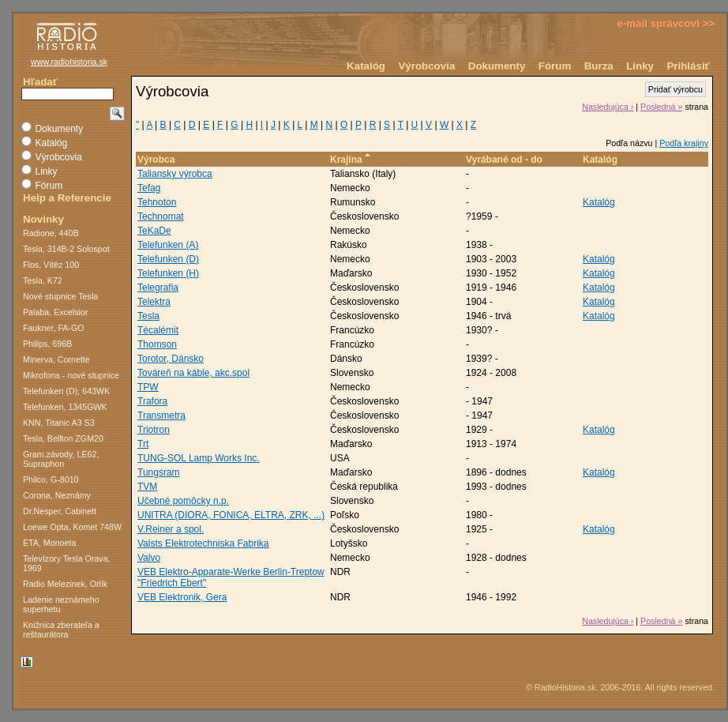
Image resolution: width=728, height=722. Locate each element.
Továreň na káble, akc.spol (193, 373)
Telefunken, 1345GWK (65, 407)
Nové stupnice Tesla (60, 296)
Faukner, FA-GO (54, 328)
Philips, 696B (47, 344)
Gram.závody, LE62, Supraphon (61, 459)
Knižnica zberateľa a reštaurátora (61, 630)
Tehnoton (157, 202)
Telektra (154, 302)
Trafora (152, 401)
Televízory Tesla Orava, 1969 (67, 563)
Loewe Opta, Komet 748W (72, 527)
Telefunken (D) (168, 259)
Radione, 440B (51, 233)
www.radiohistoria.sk (69, 62)
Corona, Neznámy (57, 495)
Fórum (555, 66)
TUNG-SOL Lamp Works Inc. (199, 458)
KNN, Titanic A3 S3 (59, 423)
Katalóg (366, 66)
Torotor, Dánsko (171, 359)
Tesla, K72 (43, 280)
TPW (148, 387)
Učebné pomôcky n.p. (183, 501)
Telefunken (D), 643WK (66, 391)
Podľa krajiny (684, 143)
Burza (599, 66)
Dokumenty (497, 66)
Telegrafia (158, 288)
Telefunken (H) (168, 273)
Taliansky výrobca (175, 174)
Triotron (154, 430)
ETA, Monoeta (49, 543)
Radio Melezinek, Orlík (65, 584)
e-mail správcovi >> (666, 23)
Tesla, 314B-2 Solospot (66, 249)
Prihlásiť (688, 66)
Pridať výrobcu (675, 89)
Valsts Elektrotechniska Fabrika (203, 543)
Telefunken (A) (168, 245)
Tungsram (159, 472)
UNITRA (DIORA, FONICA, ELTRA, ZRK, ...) (231, 515)
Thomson (157, 344)
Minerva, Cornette (56, 359)
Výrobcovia (426, 66)
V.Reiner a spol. (171, 529)
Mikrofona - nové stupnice (71, 375)
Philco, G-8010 (51, 479)
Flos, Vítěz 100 (51, 265)
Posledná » (661, 107)
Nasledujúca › (608, 107)
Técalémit (158, 330)
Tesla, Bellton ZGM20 (63, 438)
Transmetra (161, 416)
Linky (640, 66)
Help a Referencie (67, 198)
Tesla (148, 316)
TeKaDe (154, 231)
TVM (147, 487)
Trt (143, 444)
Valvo (149, 558)
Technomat (161, 216)
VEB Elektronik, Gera (182, 597)
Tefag (149, 188)
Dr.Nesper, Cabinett (60, 511)
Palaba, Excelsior (55, 312)
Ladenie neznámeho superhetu (61, 604)
